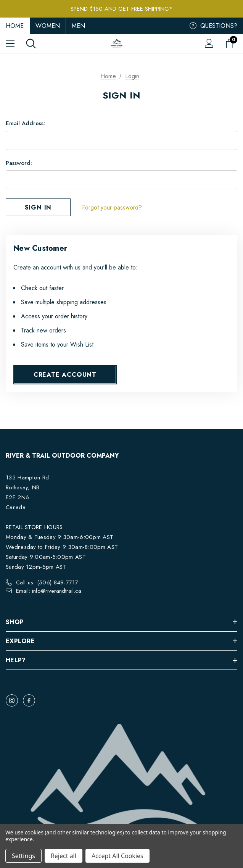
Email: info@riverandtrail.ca (49, 591)
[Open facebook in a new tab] (29, 700)
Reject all (64, 856)
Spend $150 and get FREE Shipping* (121, 9)
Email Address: (25, 123)
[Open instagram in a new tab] (12, 700)
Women (48, 26)
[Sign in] (209, 43)
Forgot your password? (112, 207)
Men (78, 26)
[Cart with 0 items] (231, 44)
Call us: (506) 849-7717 (47, 582)
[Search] (31, 44)
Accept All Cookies (117, 856)
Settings (23, 856)
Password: (19, 163)
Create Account (65, 375)
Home (15, 26)
